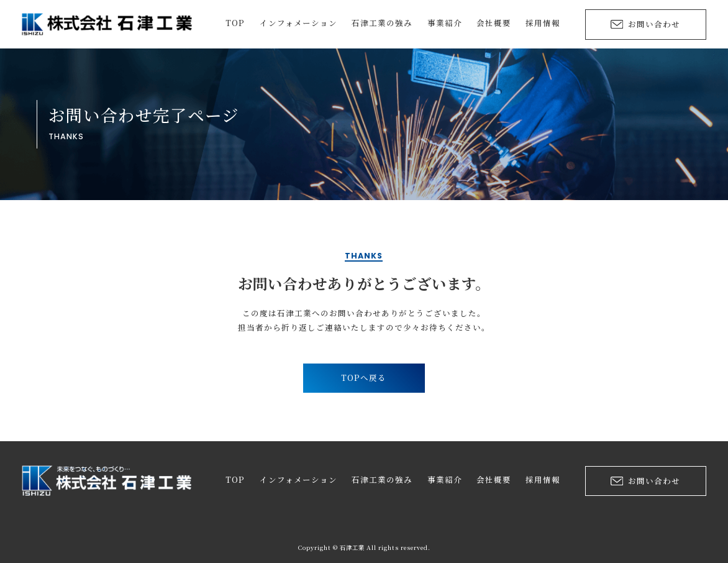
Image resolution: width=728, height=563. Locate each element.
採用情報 (543, 24)
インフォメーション (298, 24)
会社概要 (494, 24)
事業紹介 (445, 24)
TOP (235, 24)
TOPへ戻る (364, 378)
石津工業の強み (382, 24)
